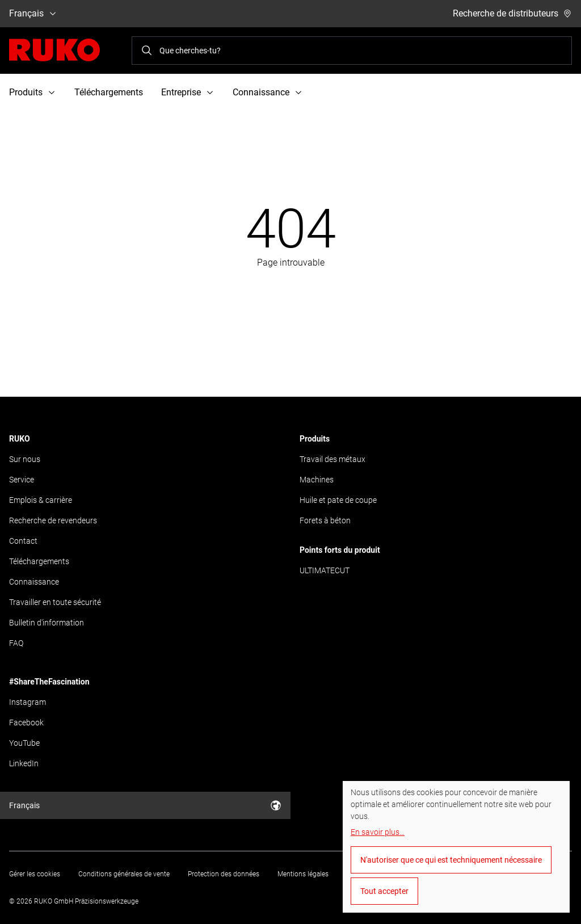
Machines (317, 480)
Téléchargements (109, 92)
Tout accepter (384, 891)
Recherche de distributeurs (512, 13)
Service (22, 480)
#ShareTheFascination (49, 682)
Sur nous (25, 459)
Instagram (28, 702)
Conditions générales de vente (124, 874)
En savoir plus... (378, 832)
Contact (23, 541)
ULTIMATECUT (325, 570)
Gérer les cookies (35, 874)
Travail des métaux (332, 459)
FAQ (16, 643)
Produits (315, 439)
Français (33, 13)
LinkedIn (24, 763)
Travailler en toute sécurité (55, 602)
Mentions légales (303, 874)
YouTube (24, 743)
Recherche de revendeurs (53, 520)
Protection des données (224, 874)
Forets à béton (325, 520)
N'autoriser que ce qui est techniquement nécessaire (451, 860)
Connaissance (34, 582)
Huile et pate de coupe (338, 500)
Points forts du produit (340, 550)
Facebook (26, 723)
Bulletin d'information (47, 623)
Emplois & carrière (41, 500)
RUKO (20, 439)
